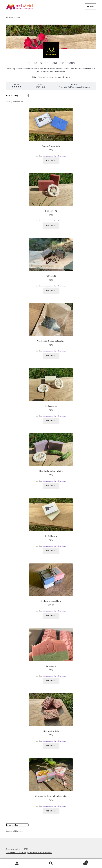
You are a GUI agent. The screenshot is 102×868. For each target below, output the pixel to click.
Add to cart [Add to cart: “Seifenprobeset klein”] (51, 616)
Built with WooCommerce (40, 852)
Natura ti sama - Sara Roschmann (54, 156)
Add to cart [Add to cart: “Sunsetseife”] (51, 681)
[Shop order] (17, 96)
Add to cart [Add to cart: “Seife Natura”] (51, 551)
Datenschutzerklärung (16, 852)
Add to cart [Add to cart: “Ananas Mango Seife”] (51, 160)
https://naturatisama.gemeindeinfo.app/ (51, 77)
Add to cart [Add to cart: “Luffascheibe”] (51, 421)
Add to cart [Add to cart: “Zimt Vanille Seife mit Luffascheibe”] (51, 811)
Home (11, 17)
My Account (17, 863)
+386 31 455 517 (40, 87)
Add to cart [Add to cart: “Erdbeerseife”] (51, 225)
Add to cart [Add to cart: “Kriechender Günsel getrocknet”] (51, 356)
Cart (78, 861)
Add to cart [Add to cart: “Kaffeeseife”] (51, 291)
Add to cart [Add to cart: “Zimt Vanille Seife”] (51, 746)
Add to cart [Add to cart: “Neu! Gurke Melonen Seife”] (51, 485)
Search (51, 863)
